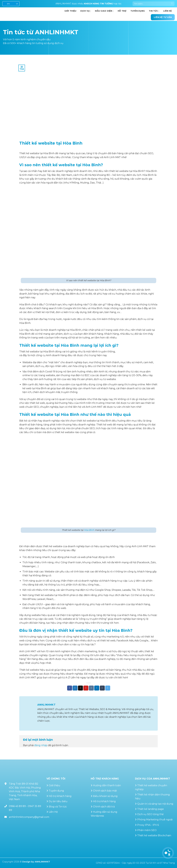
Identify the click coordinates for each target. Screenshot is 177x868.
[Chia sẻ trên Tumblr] (102, 688)
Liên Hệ (53, 812)
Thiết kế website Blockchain (154, 835)
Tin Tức (154, 11)
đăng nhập (41, 745)
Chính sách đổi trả (104, 807)
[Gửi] (172, 4)
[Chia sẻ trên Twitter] (75, 688)
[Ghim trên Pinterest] (86, 688)
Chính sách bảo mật (105, 791)
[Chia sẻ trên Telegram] (108, 688)
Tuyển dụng (138, 11)
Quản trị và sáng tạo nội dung (155, 804)
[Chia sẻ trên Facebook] (70, 688)
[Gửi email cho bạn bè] (80, 688)
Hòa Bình (89, 530)
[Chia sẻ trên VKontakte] (91, 688)
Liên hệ (168, 11)
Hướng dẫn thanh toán (107, 785)
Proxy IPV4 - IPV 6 (148, 825)
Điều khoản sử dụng (105, 796)
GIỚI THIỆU (70, 11)
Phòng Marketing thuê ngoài (155, 820)
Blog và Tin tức (58, 807)
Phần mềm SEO (147, 830)
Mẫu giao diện (104, 11)
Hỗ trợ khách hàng (60, 796)
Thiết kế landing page (151, 809)
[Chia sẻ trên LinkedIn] (97, 688)
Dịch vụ (86, 11)
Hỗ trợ (122, 11)
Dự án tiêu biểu (58, 801)
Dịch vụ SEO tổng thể (150, 814)
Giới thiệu (54, 785)
